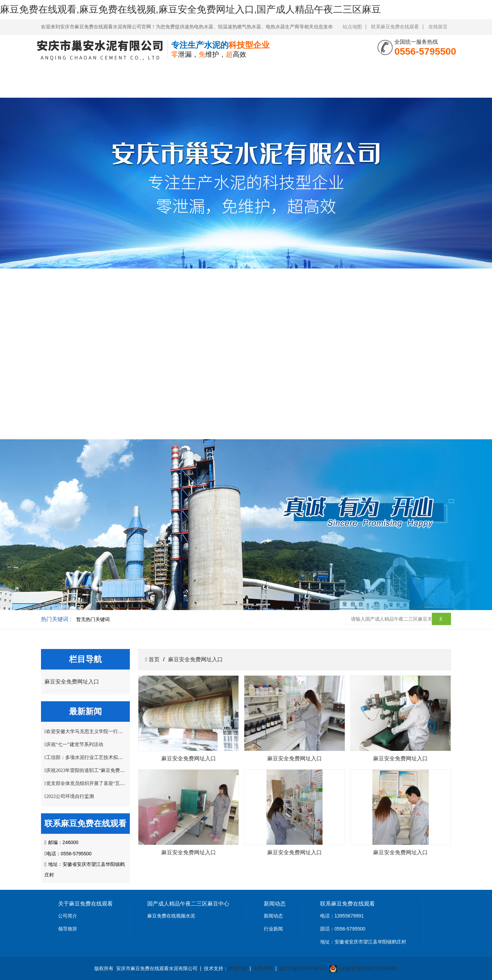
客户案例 (337, 71)
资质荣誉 (246, 71)
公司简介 (68, 916)
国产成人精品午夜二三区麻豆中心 (155, 80)
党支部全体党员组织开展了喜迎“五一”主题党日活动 (101, 783)
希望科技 (237, 968)
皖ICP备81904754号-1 (303, 968)
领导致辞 (68, 929)
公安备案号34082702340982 (367, 968)
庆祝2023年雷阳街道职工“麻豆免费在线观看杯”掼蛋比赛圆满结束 (115, 770)
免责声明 (263, 968)
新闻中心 (200, 71)
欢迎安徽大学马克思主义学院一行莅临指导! (92, 731)
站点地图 (352, 27)
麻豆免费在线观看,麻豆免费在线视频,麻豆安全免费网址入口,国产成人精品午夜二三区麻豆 (190, 9)
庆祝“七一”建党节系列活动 (74, 744)
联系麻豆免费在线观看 (395, 27)
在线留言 (438, 27)
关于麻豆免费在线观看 (109, 80)
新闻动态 (273, 916)
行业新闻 (273, 929)
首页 (153, 659)
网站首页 (64, 71)
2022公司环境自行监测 (70, 796)
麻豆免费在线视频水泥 (171, 916)
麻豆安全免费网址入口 (291, 80)
